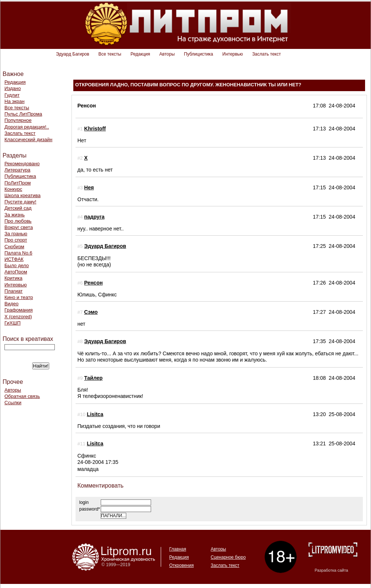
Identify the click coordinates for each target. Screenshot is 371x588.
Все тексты (110, 54)
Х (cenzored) (18, 317)
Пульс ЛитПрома (23, 114)
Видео (11, 304)
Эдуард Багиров (73, 54)
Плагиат (14, 291)
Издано (13, 88)
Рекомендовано (22, 164)
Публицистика (199, 54)
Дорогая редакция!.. (27, 127)
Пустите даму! (20, 202)
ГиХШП (13, 323)
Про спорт (16, 240)
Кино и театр (19, 297)
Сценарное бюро (228, 557)
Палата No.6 (18, 253)
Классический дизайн (28, 139)
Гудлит (12, 95)
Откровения (181, 565)
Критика (13, 278)
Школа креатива (22, 195)
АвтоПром (16, 272)
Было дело (17, 265)
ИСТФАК (14, 259)
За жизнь (15, 215)
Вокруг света (19, 227)
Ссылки (13, 403)
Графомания (19, 310)
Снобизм (14, 247)
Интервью (233, 54)
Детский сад (18, 208)
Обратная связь (22, 396)
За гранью (16, 234)
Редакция (140, 54)
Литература (17, 170)
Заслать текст (266, 54)
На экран (14, 101)
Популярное (18, 120)
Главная (178, 549)
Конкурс (13, 189)
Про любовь (18, 221)
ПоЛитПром (18, 183)
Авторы (167, 54)
